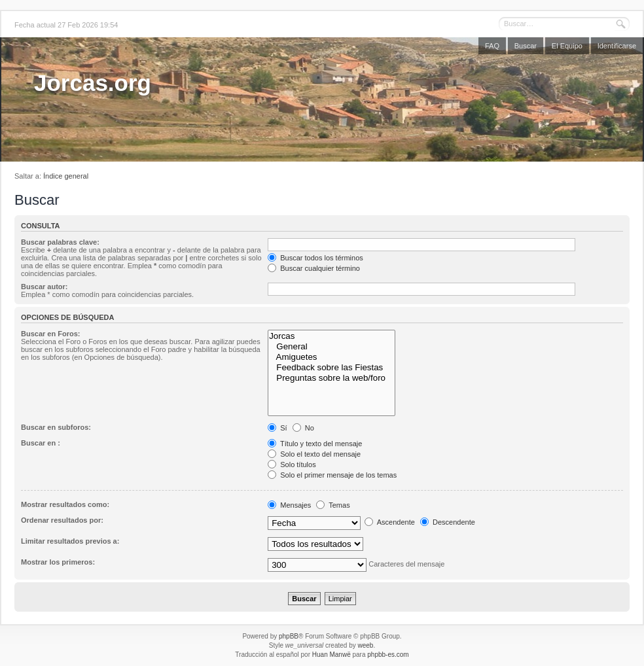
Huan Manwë (331, 655)
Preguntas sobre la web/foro (331, 378)
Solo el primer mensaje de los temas (332, 475)
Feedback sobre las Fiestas (331, 368)
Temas (333, 505)
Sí (277, 428)
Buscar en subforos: (56, 427)
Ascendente (390, 522)
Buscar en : (41, 443)
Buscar (526, 46)
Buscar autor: (45, 287)
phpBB (289, 636)
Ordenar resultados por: (62, 520)
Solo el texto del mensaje (314, 454)
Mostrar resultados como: (65, 504)
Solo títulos (292, 464)
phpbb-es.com (388, 655)
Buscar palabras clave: (60, 242)
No (303, 428)
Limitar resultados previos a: (70, 541)
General (331, 347)
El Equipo (567, 46)
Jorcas (331, 336)
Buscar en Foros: (50, 334)
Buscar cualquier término (314, 268)
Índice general (66, 176)
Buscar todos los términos (315, 258)
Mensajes (289, 505)
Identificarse (617, 46)
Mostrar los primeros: (58, 562)
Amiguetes (331, 357)
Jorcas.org (93, 83)
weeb (365, 645)
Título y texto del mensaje (315, 444)
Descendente (448, 522)
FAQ (492, 46)
